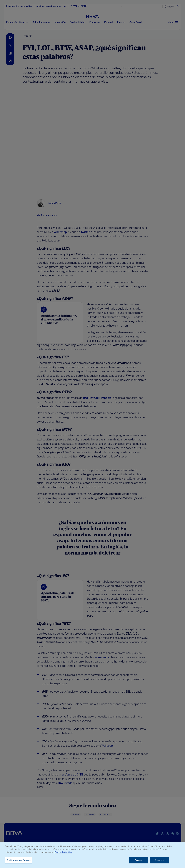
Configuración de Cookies (18, 860)
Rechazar (159, 860)
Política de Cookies (63, 852)
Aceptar (139, 860)
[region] (92, 855)
